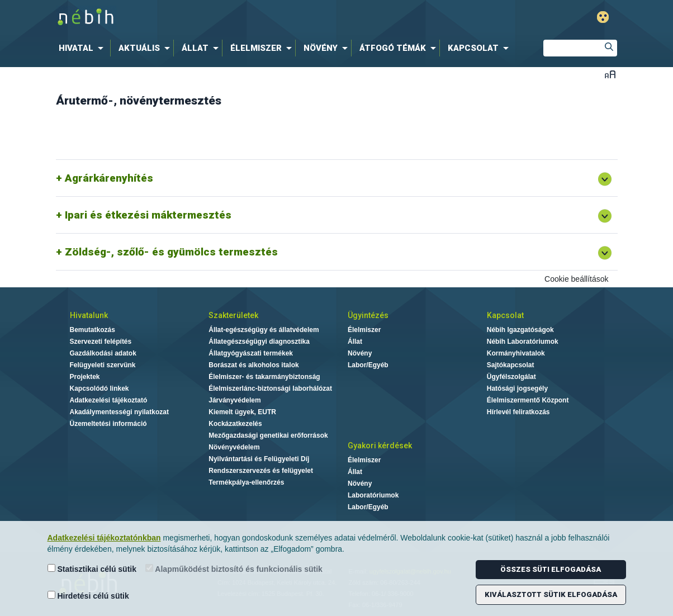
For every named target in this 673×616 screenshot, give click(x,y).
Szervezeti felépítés (101, 342)
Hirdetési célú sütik (88, 596)
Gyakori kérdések (380, 446)
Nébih (217, 18)
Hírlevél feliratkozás (518, 412)
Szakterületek (233, 315)
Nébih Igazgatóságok (520, 330)
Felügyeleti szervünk (103, 365)
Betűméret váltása (610, 74)
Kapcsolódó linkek (99, 388)
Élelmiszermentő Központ (528, 400)
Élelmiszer (364, 330)
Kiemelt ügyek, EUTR (242, 412)
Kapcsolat (505, 315)
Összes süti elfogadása (551, 569)
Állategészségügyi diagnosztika (259, 342)
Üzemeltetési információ (108, 424)
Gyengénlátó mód (603, 17)
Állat (355, 342)
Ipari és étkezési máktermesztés (148, 215)
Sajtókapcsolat (511, 365)
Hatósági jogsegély (517, 388)
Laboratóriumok (373, 495)
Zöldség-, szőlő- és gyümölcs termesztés (171, 252)
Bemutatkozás (93, 330)
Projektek (85, 377)
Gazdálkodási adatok (103, 353)
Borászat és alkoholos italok (253, 365)
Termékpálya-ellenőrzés (246, 482)
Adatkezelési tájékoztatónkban (104, 538)
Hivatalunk (89, 315)
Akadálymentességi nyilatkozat (119, 412)
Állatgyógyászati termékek (251, 353)
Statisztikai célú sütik (92, 569)
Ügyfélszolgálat (511, 377)
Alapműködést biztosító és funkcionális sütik (234, 569)
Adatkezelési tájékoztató (109, 400)
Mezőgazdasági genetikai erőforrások (268, 435)
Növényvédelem (234, 447)
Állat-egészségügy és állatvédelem (264, 330)
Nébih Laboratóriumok (523, 342)
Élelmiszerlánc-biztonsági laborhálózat (270, 388)
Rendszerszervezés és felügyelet (261, 471)
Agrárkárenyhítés (109, 178)
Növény (360, 353)
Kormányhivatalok (516, 353)
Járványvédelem (234, 400)
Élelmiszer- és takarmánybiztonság (264, 377)
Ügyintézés (368, 315)
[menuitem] (83, 48)
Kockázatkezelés (235, 424)
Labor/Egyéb (368, 365)
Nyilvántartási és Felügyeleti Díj (259, 459)
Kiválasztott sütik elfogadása (551, 594)
